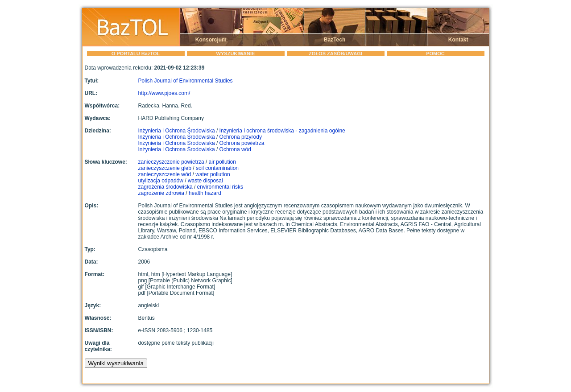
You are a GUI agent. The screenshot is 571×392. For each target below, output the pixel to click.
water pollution (213, 174)
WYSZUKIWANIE (236, 54)
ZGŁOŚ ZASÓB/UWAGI (335, 54)
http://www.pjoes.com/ (164, 93)
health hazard (205, 193)
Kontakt (458, 40)
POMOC (435, 54)
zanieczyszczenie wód (165, 174)
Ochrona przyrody (241, 137)
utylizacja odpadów (161, 181)
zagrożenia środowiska (166, 187)
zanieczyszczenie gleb (165, 168)
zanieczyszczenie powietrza (171, 162)
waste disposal (205, 181)
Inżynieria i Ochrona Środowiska (177, 131)
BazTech (335, 40)
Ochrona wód (235, 149)
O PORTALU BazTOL (136, 54)
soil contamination (217, 168)
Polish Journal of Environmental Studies (186, 81)
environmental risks (220, 187)
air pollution (222, 162)
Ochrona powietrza (242, 143)
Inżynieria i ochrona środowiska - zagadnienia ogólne (282, 131)
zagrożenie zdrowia (161, 193)
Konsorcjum (211, 40)
